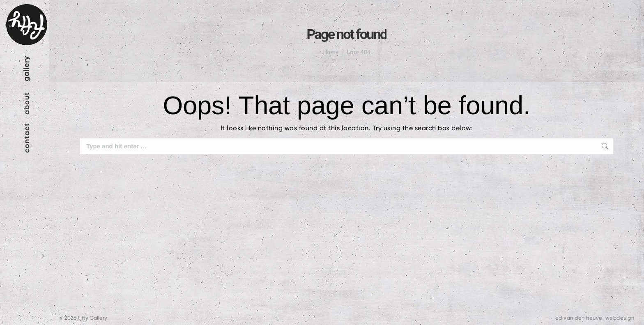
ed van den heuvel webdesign (595, 318)
